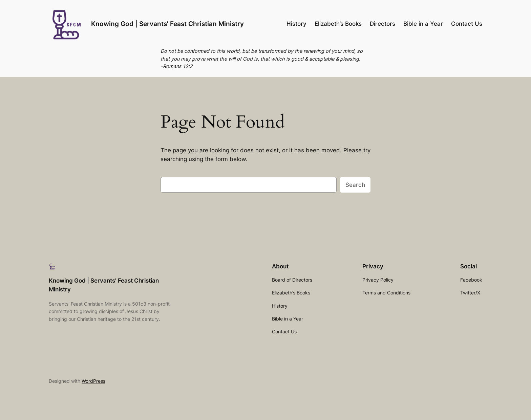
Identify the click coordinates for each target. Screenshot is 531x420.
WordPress (93, 381)
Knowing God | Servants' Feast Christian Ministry (167, 24)
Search (355, 185)
